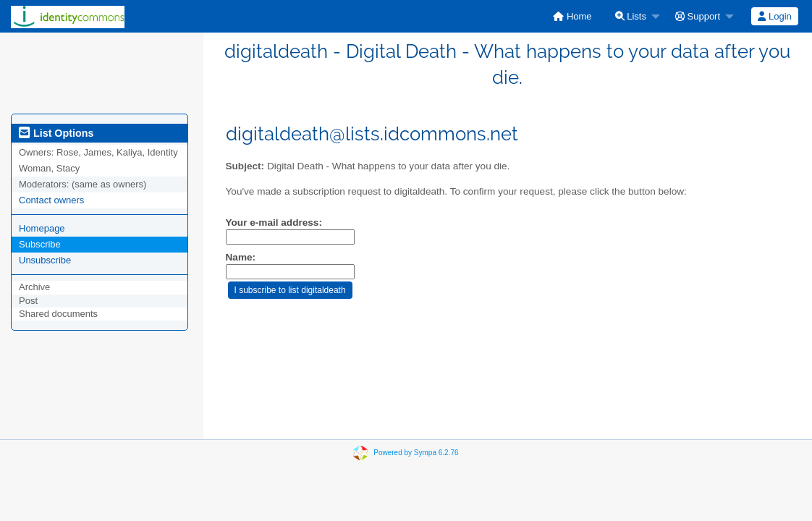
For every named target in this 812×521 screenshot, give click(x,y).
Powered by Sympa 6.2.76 (416, 453)
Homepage (42, 228)
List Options (56, 133)
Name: (241, 257)
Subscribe (40, 244)
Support (698, 16)
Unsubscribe (45, 260)
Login (774, 16)
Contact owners (51, 200)
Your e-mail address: (274, 223)
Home (572, 16)
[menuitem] (572, 16)
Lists (631, 16)
